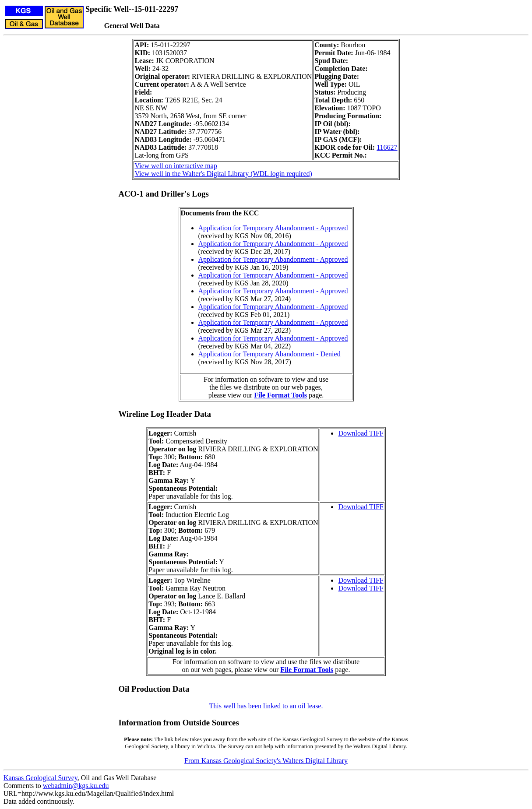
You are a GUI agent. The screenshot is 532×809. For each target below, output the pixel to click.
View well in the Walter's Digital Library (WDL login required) (223, 174)
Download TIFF (361, 433)
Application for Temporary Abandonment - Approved (273, 228)
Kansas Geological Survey (41, 778)
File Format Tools (280, 395)
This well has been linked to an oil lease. (266, 706)
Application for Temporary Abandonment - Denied (270, 354)
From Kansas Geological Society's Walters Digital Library (266, 761)
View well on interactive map (176, 166)
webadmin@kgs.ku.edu (76, 786)
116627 (387, 147)
